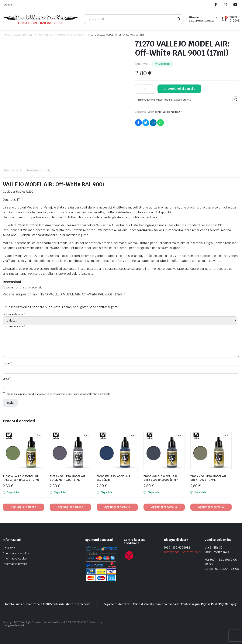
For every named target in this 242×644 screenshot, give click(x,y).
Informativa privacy (15, 564)
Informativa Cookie (15, 559)
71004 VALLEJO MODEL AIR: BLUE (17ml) (114, 478)
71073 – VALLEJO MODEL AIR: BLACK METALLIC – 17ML (68, 478)
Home (6, 35)
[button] (236, 100)
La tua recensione (14, 327)
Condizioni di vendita (16, 553)
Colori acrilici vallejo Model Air (71, 35)
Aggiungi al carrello (182, 89)
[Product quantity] (145, 89)
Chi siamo (9, 548)
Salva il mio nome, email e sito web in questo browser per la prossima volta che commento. (59, 394)
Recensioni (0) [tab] (39, 170)
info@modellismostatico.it (182, 552)
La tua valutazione (14, 314)
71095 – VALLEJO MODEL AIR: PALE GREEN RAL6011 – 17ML (21, 478)
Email (7, 379)
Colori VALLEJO (45, 35)
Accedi (8, 5)
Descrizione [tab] (12, 170)
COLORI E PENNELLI (23, 35)
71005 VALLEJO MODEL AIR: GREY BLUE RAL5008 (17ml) (161, 478)
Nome (7, 363)
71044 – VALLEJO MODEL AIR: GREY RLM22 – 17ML (209, 478)
